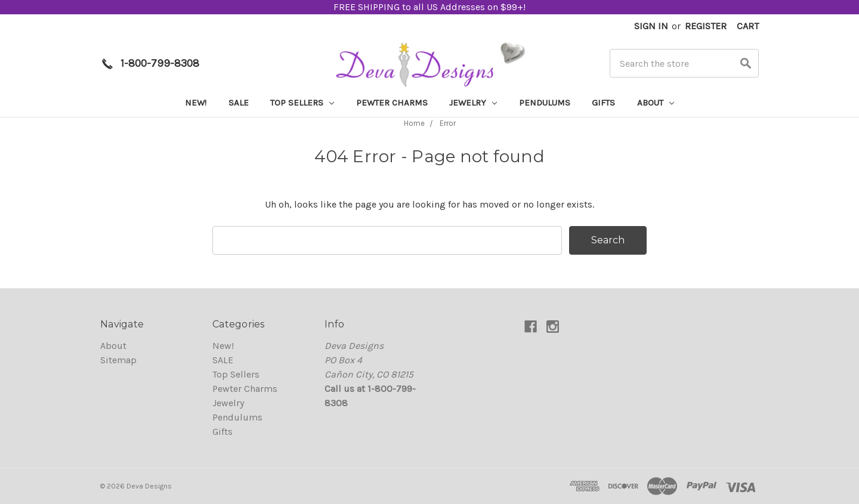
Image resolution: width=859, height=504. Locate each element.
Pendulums (545, 103)
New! (196, 103)
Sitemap (118, 360)
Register (706, 26)
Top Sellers (302, 103)
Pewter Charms (392, 103)
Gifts (603, 103)
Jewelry (473, 103)
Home (414, 123)
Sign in (651, 26)
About (656, 103)
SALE (239, 103)
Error (448, 123)
